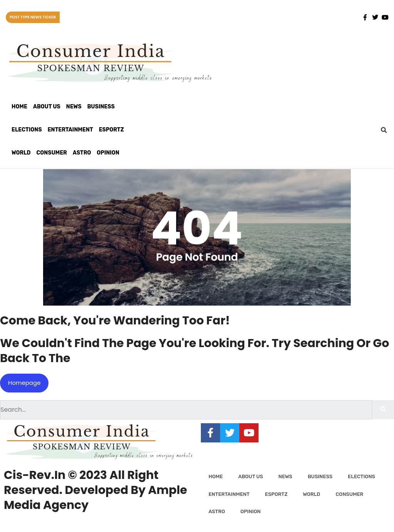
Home (19, 107)
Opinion (108, 153)
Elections (27, 130)
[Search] (383, 410)
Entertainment (70, 130)
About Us (47, 107)
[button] (384, 130)
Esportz (111, 130)
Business (101, 107)
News (74, 107)
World (21, 153)
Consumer (52, 153)
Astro (82, 153)
